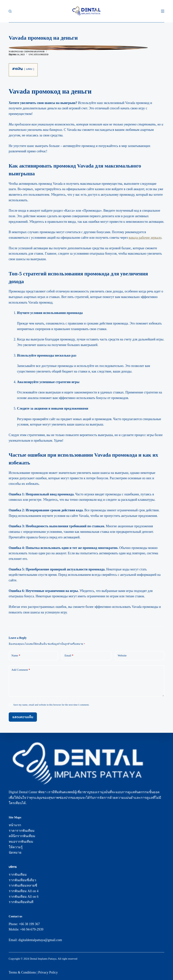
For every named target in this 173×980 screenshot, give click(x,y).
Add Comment (21, 670)
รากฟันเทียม (18, 875)
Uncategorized (39, 54)
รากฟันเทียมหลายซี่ (23, 885)
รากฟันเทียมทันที (21, 902)
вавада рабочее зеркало (145, 238)
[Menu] (163, 11)
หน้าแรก (15, 825)
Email (69, 656)
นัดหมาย (15, 852)
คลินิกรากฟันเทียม (22, 836)
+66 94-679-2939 (32, 929)
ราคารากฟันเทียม (22, 831)
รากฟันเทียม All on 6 (24, 897)
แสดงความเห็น (23, 717)
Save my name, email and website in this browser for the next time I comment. (51, 705)
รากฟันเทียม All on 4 (24, 891)
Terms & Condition (22, 972)
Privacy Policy (48, 972)
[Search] (10, 11)
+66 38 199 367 (29, 924)
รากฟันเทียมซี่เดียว (22, 880)
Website (122, 655)
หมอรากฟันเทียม (21, 842)
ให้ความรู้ (16, 847)
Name (16, 656)
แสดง (29, 69)
